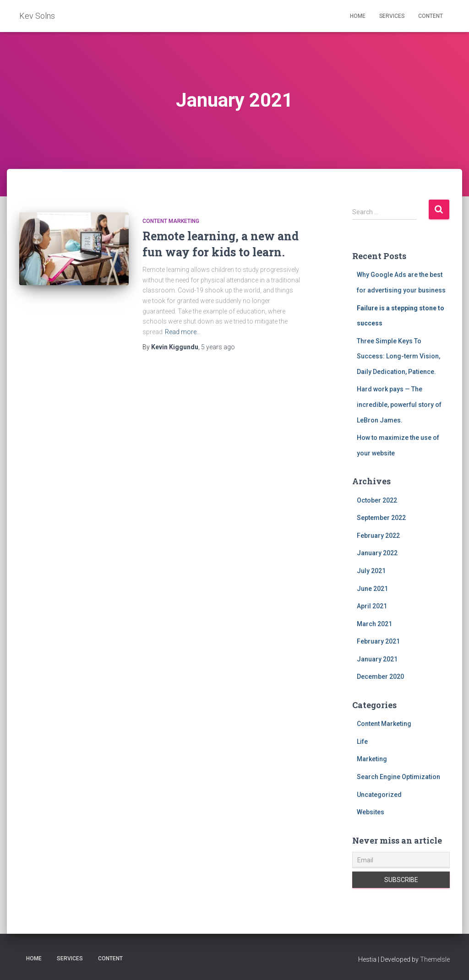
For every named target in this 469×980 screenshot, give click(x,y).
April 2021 (372, 606)
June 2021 (372, 589)
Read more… (183, 332)
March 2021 (374, 624)
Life (362, 742)
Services (392, 16)
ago (218, 347)
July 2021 (371, 571)
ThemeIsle (435, 959)
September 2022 (381, 518)
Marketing (372, 759)
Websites (371, 812)
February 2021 (378, 641)
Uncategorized (379, 795)
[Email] (401, 860)
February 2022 (378, 536)
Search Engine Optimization (398, 777)
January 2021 (377, 659)
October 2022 (377, 500)
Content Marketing (171, 221)
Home (358, 16)
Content (431, 16)
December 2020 (380, 677)
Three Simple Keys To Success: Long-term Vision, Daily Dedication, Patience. (398, 356)
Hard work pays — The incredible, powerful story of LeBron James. (399, 404)
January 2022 (377, 553)
